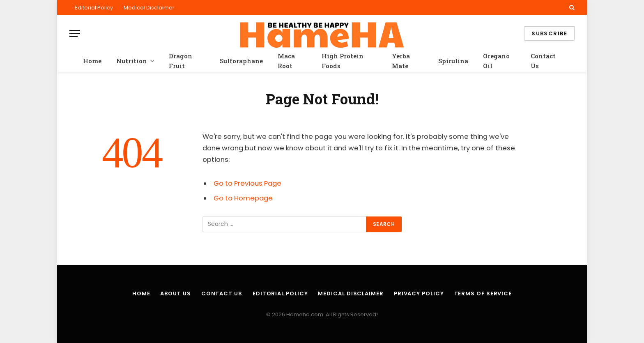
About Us (175, 294)
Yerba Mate (401, 61)
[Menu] (75, 33)
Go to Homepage (243, 198)
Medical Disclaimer (149, 8)
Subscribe (549, 33)
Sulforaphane (241, 61)
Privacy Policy (419, 294)
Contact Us (543, 61)
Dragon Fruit (181, 61)
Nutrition (132, 61)
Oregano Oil (496, 61)
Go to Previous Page (247, 183)
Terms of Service (483, 294)
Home (92, 61)
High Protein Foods (343, 61)
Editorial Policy (94, 8)
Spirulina (453, 61)
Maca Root (286, 61)
